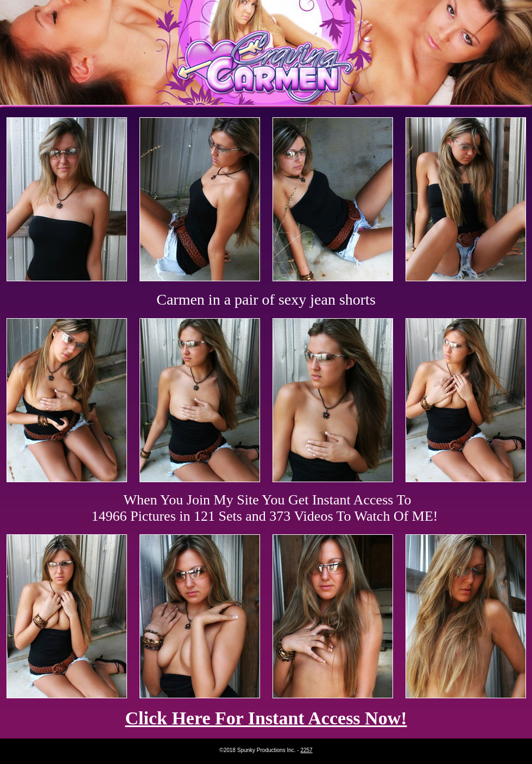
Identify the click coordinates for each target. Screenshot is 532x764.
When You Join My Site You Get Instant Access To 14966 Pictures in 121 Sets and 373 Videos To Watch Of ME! (265, 508)
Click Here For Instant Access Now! (266, 718)
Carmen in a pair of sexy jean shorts (266, 299)
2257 (306, 750)
